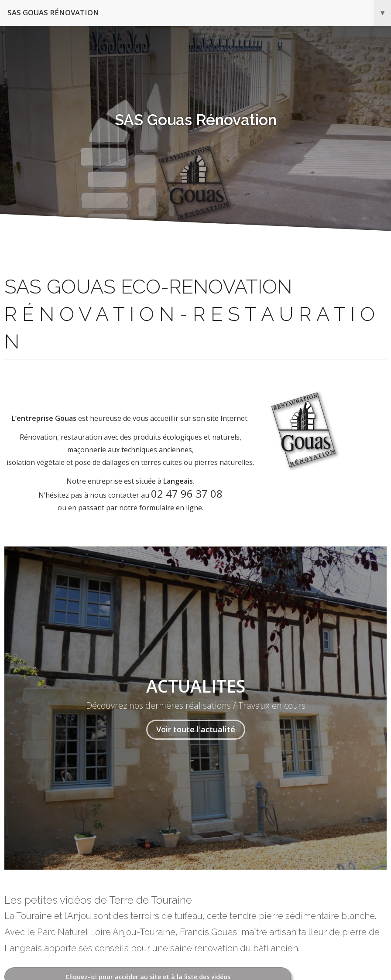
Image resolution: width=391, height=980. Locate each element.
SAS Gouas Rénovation (199, 13)
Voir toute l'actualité (196, 729)
